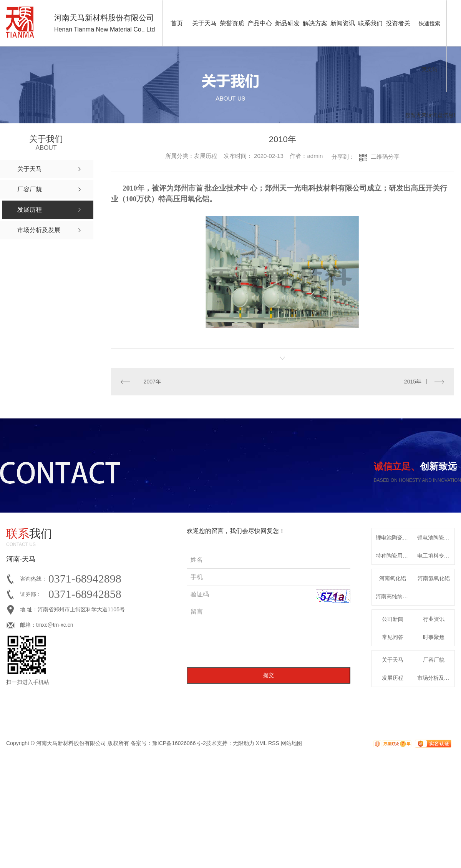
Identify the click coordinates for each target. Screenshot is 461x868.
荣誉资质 (232, 23)
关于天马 (204, 23)
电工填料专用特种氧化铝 (436, 556)
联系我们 (370, 23)
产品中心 (260, 23)
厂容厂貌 (434, 660)
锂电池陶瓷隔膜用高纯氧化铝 (395, 538)
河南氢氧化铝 (434, 578)
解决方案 (315, 23)
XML (261, 743)
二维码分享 (385, 157)
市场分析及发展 (436, 678)
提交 (269, 675)
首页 (177, 23)
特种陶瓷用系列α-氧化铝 (395, 556)
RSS (274, 743)
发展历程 (393, 678)
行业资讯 (434, 619)
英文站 (429, 69)
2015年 (413, 382)
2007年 (152, 382)
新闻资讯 (343, 23)
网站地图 (292, 743)
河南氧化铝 (393, 578)
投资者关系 (398, 33)
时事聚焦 (434, 637)
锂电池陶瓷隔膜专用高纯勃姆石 (436, 538)
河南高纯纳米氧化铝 (395, 596)
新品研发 (287, 23)
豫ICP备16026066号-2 (179, 743)
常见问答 (393, 637)
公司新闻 (393, 619)
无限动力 (244, 743)
